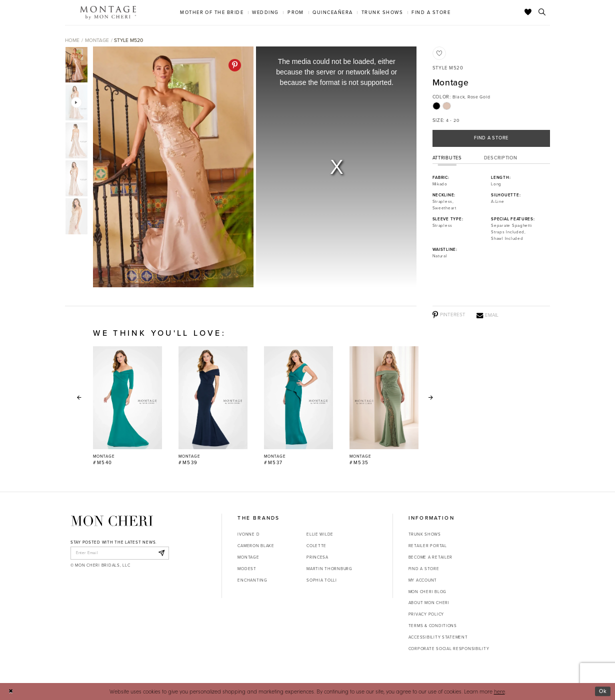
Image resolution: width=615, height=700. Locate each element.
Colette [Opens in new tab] (316, 546)
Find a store (424, 569)
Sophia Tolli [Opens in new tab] (322, 580)
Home (72, 40)
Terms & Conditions (433, 626)
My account (423, 580)
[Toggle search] (542, 12)
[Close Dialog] (11, 692)
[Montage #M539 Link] (213, 406)
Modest (247, 569)
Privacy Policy (426, 614)
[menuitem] (212, 12)
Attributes (447, 158)
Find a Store (491, 138)
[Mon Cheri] (112, 521)
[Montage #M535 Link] (384, 406)
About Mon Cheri (429, 603)
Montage (97, 40)
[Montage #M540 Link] (127, 406)
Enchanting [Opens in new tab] (252, 580)
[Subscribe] (161, 553)
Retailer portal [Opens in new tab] (428, 546)
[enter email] (120, 553)
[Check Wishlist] (528, 12)
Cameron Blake (256, 546)
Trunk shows (425, 534)
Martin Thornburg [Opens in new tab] (329, 569)
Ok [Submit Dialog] (603, 691)
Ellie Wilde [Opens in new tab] (320, 534)
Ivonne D (248, 534)
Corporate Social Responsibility (449, 649)
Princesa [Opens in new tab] (317, 557)
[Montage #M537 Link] (298, 406)
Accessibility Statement (438, 637)
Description (501, 158)
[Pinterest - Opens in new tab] (235, 65)
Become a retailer (430, 557)
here (499, 691)
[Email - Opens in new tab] (487, 315)
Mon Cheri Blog (427, 592)
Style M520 (128, 40)
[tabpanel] (172, 167)
